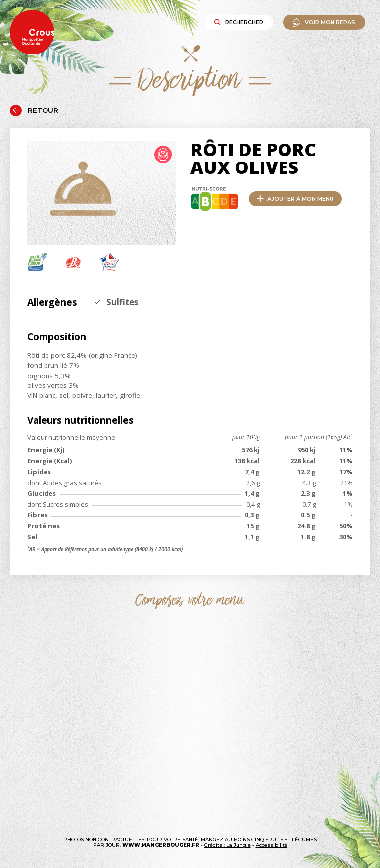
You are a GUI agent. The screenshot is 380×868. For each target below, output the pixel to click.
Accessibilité (272, 845)
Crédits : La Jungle (228, 845)
